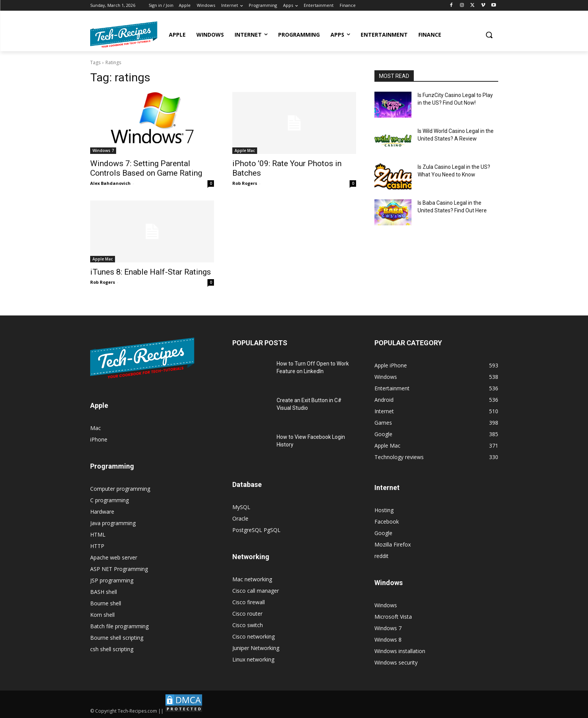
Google (383, 533)
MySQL (241, 507)
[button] (489, 35)
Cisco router (247, 614)
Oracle (240, 518)
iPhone (99, 439)
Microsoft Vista (393, 617)
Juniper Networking (256, 648)
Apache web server (114, 557)
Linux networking (253, 659)
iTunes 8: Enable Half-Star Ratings (151, 272)
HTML (98, 534)
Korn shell (102, 615)
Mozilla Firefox (393, 544)
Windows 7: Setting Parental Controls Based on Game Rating (146, 168)
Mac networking (252, 579)
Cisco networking (254, 636)
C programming (109, 500)
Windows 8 (388, 640)
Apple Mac (245, 150)
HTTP (97, 546)
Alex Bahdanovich (110, 183)
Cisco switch (248, 625)
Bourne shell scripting (117, 638)
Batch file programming (119, 626)
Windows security (396, 662)
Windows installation (400, 651)
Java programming (113, 523)
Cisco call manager (256, 591)
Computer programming (120, 489)
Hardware (102, 512)
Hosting (384, 510)
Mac (96, 428)
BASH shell (104, 592)
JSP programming (112, 580)
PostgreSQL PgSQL (256, 530)
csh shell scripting (112, 649)
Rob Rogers (245, 183)
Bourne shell (106, 603)
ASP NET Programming (119, 569)
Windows (386, 605)
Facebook (387, 522)
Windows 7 (103, 150)
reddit (381, 556)
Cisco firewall (249, 602)
